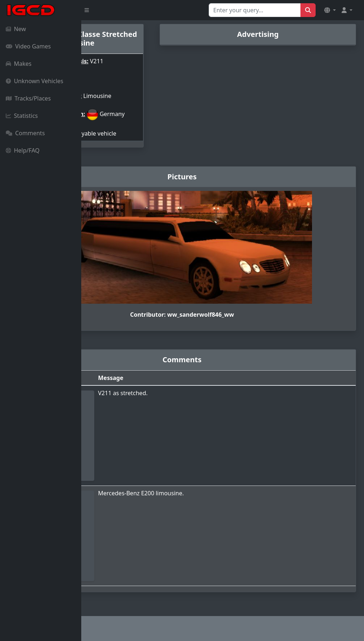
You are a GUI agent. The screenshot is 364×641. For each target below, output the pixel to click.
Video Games (28, 46)
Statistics (22, 116)
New (16, 29)
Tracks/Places (28, 98)
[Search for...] (255, 10)
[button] (330, 10)
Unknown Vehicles (34, 81)
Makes (19, 64)
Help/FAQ (23, 150)
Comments (25, 133)
